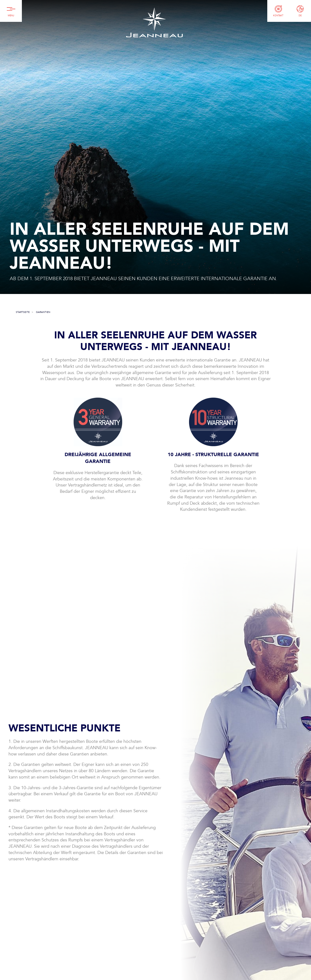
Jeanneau (154, 22)
